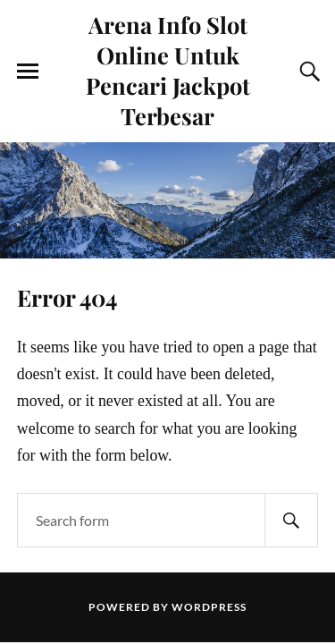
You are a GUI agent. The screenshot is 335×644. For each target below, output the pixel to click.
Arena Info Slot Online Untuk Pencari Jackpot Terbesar (168, 70)
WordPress (209, 607)
